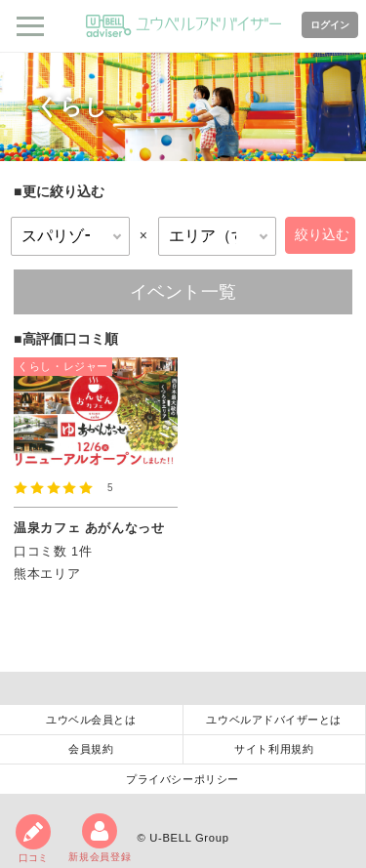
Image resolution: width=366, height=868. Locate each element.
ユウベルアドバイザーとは (274, 720)
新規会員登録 (100, 838)
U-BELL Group (189, 838)
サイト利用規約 (274, 749)
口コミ (33, 839)
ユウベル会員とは (91, 720)
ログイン (330, 25)
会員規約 (91, 749)
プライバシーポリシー (183, 779)
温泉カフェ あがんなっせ (89, 528)
